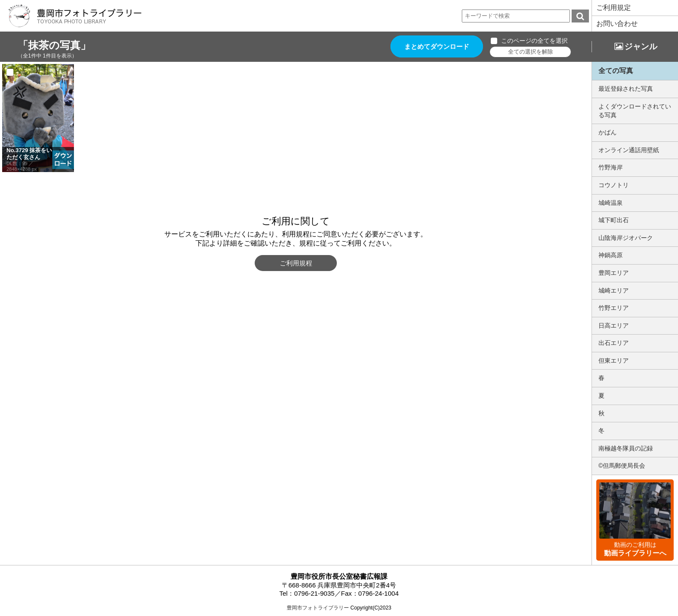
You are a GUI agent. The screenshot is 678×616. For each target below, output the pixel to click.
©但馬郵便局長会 (622, 466)
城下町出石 (614, 220)
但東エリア (614, 361)
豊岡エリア (614, 273)
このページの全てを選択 (534, 41)
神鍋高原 (611, 255)
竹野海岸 (611, 167)
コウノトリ (614, 185)
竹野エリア (614, 308)
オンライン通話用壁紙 (629, 150)
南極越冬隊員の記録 (626, 448)
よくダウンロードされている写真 (635, 111)
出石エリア (614, 343)
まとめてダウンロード (437, 46)
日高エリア (614, 326)
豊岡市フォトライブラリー (318, 608)
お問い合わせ (617, 24)
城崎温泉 (611, 203)
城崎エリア (614, 290)
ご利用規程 (296, 263)
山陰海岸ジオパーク (626, 238)
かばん (608, 132)
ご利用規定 (614, 8)
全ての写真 (616, 71)
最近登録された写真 (626, 89)
